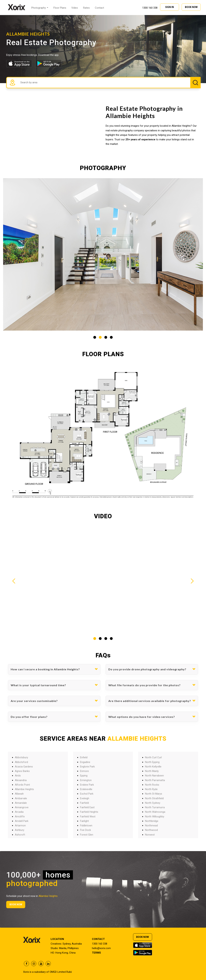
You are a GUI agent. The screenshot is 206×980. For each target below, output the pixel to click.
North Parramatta (155, 780)
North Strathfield (154, 798)
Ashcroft (20, 835)
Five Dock (85, 830)
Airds (18, 776)
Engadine (85, 762)
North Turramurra (155, 807)
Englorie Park (87, 767)
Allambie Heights (24, 789)
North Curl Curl (153, 757)
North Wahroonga (155, 812)
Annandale (21, 803)
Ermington (86, 780)
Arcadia (19, 812)
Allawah (19, 794)
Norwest (150, 835)
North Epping (152, 762)
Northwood (151, 830)
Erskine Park (87, 785)
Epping (84, 776)
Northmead (151, 826)
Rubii (69, 972)
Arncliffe (20, 817)
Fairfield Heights (89, 812)
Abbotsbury (21, 757)
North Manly (152, 771)
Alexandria (21, 780)
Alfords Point (22, 785)
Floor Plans (60, 7)
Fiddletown (86, 826)
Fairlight (84, 821)
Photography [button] (40, 7)
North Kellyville (153, 767)
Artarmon (20, 826)
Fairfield (84, 803)
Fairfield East (87, 807)
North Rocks (152, 785)
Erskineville (86, 789)
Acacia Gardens (24, 767)
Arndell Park (22, 821)
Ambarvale (21, 798)
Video (75, 7)
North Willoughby (155, 817)
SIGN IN (170, 7)
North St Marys (154, 794)
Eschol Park (87, 794)
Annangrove (22, 807)
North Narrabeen (154, 776)
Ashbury (20, 830)
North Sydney (153, 803)
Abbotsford (21, 762)
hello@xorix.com (101, 948)
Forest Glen (87, 835)
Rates (86, 7)
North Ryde (151, 789)
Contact (99, 7)
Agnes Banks (22, 771)
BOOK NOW (191, 7)
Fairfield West (88, 817)
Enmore (84, 771)
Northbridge (152, 821)
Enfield (84, 757)
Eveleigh (85, 798)
